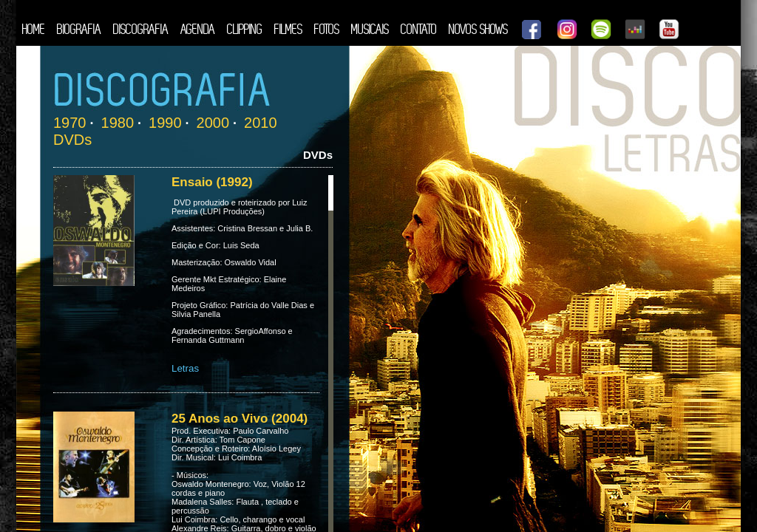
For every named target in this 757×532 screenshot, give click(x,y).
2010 (261, 123)
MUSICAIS (370, 29)
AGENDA (198, 29)
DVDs (72, 140)
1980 (118, 123)
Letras (185, 368)
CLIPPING (245, 29)
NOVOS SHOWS (478, 29)
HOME (34, 29)
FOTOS (327, 29)
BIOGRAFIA (79, 29)
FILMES (288, 29)
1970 (70, 123)
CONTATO (419, 29)
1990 (165, 123)
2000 (213, 123)
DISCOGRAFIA (141, 29)
